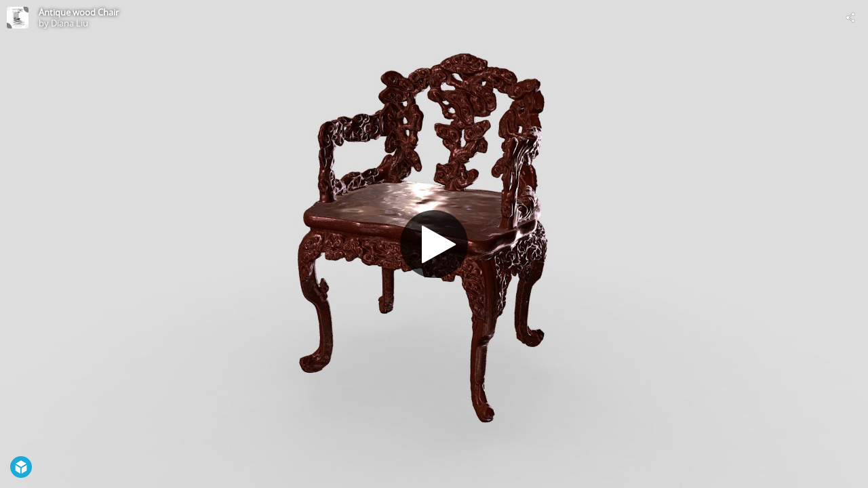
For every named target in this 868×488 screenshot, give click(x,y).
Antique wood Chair (79, 12)
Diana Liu (70, 23)
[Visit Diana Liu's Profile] (18, 18)
